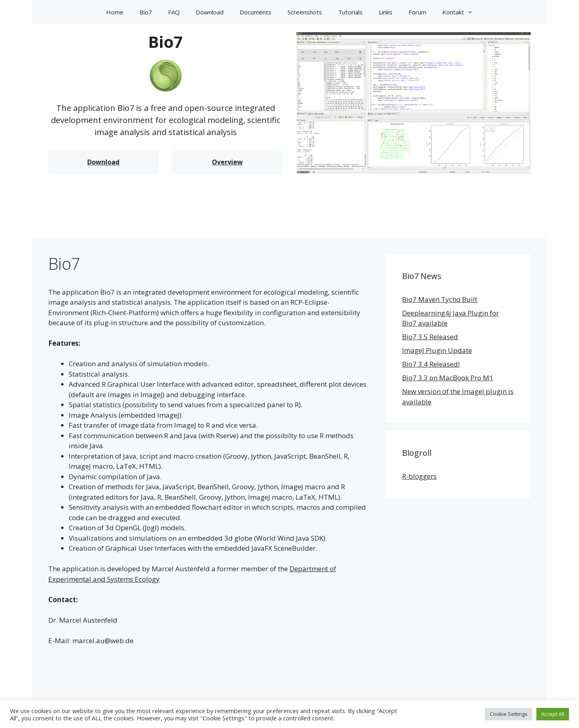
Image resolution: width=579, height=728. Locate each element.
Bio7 (146, 12)
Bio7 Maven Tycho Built (440, 299)
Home (115, 12)
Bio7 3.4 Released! (431, 364)
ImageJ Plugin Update (437, 350)
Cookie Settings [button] (509, 714)
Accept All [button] (553, 714)
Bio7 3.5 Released (430, 337)
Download (210, 12)
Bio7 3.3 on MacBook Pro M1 (448, 378)
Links (386, 12)
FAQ (174, 12)
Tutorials (350, 12)
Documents (256, 12)
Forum (417, 12)
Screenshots (305, 12)
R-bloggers (419, 476)
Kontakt (462, 12)
